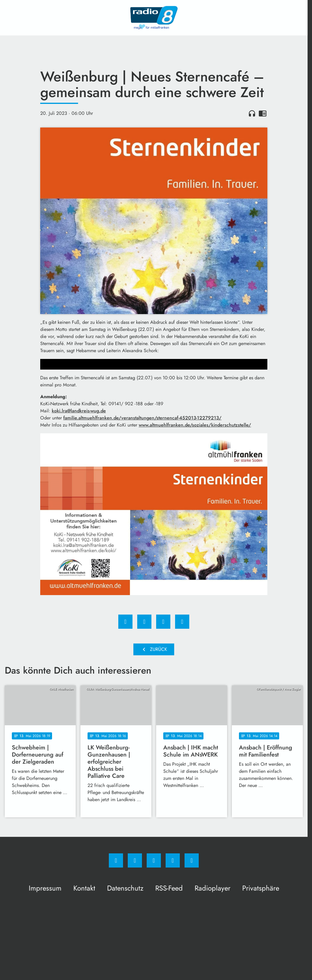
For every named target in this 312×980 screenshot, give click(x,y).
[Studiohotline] (173, 860)
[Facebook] (116, 860)
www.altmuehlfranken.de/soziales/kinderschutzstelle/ (195, 425)
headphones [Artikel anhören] (252, 113)
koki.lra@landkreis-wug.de (79, 411)
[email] (192, 860)
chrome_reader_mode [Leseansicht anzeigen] (263, 113)
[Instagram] (135, 860)
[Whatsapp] (154, 860)
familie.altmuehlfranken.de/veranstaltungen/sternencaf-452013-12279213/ (142, 418)
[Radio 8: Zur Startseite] (154, 18)
